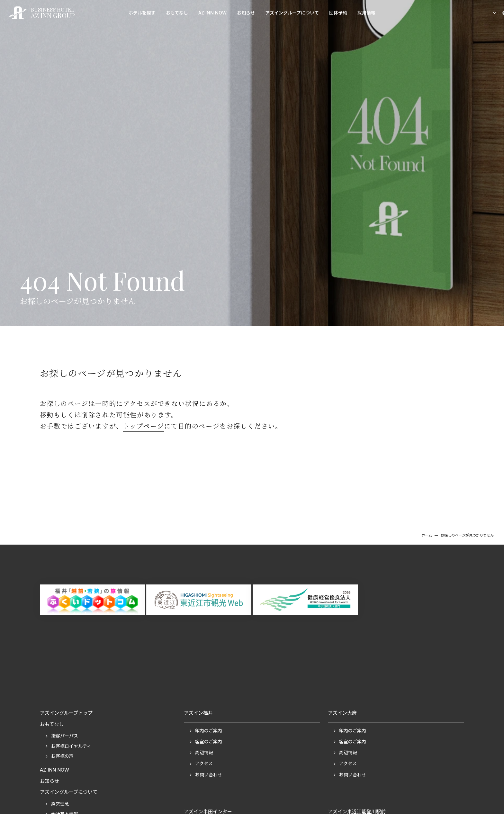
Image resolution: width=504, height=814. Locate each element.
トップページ (144, 426)
